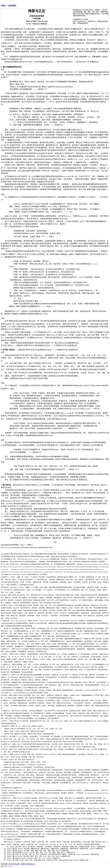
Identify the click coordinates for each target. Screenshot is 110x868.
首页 (3, 6)
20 (21, 355)
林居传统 (12, 6)
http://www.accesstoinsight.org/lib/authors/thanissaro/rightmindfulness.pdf (27, 547)
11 (5, 162)
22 (67, 369)
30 (73, 519)
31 (90, 522)
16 (18, 311)
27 (64, 469)
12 (4, 167)
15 (14, 254)
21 (29, 366)
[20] (2, 736)
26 (18, 418)
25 (7, 388)
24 (23, 375)
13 (88, 176)
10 (100, 159)
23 (60, 372)
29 (23, 500)
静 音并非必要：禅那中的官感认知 (22, 864)
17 (78, 323)
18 (38, 332)
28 (104, 474)
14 (43, 236)
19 (50, 332)
